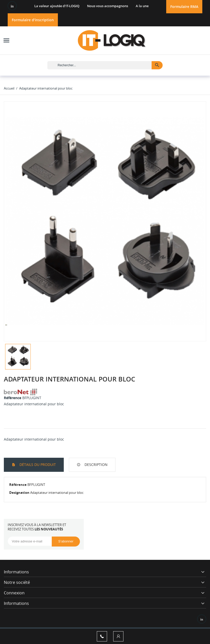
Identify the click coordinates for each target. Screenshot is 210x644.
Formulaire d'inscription (33, 20)
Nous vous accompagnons (108, 6)
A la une (142, 6)
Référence (13, 398)
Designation (19, 493)
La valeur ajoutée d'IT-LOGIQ (57, 6)
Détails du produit (37, 465)
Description (96, 465)
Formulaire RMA (184, 7)
